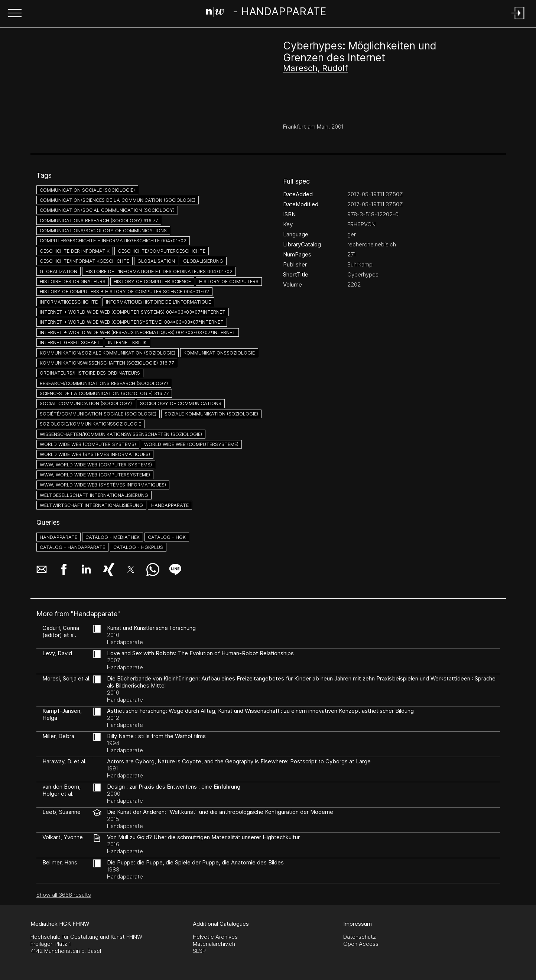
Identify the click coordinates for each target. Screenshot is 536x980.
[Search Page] (267, 13)
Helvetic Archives (215, 937)
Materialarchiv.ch (214, 944)
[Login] (518, 20)
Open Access (361, 944)
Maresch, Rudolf (316, 68)
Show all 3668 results (64, 895)
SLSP (199, 951)
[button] (15, 14)
